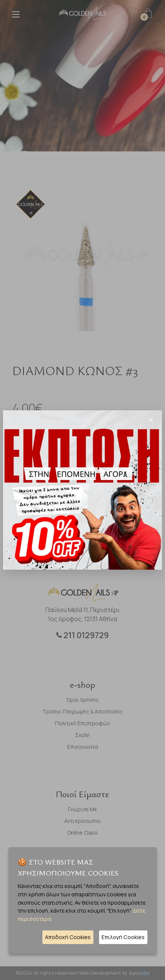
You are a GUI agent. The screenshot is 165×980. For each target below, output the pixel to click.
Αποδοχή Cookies (68, 937)
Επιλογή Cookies (123, 937)
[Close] (151, 420)
